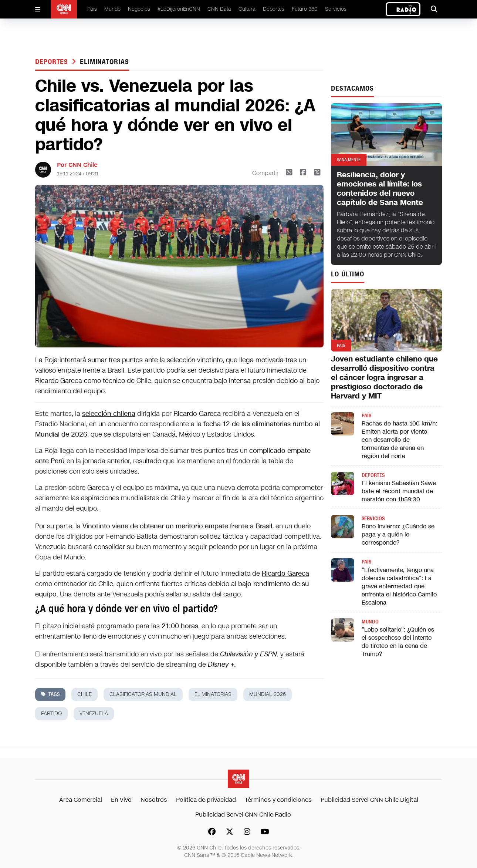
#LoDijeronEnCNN (179, 9)
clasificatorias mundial (143, 694)
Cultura (247, 9)
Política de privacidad (206, 800)
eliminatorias (104, 62)
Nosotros (154, 800)
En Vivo (121, 800)
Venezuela (94, 714)
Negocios (139, 9)
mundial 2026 (268, 694)
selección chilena (109, 414)
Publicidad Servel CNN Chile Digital (369, 800)
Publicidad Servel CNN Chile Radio (243, 815)
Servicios (336, 9)
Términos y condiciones (278, 800)
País (92, 9)
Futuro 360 (305, 9)
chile (84, 694)
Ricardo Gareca (285, 573)
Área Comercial (81, 800)
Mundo (112, 9)
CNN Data (219, 9)
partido (51, 714)
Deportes (274, 9)
